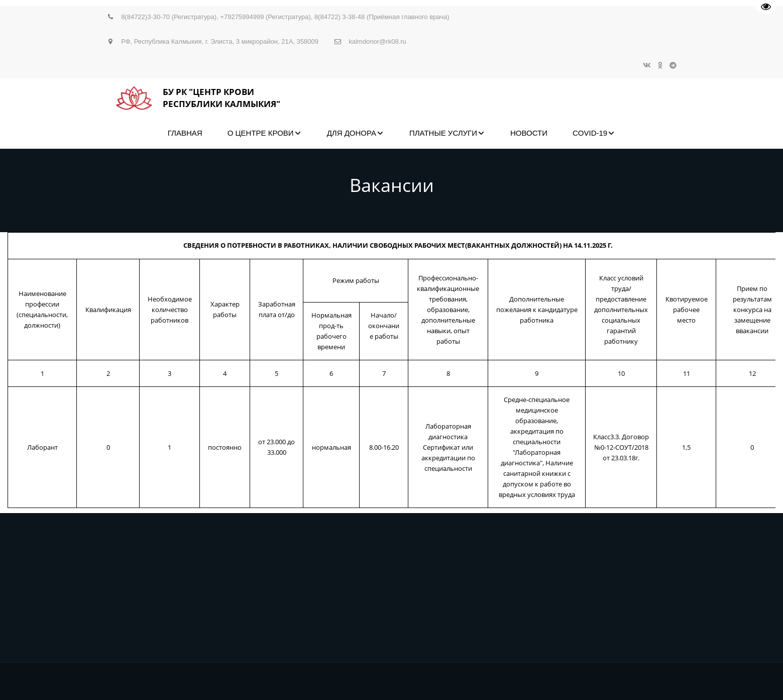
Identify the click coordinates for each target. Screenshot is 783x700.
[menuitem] (185, 133)
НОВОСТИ (529, 133)
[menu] (392, 133)
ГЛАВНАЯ (185, 133)
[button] (265, 133)
